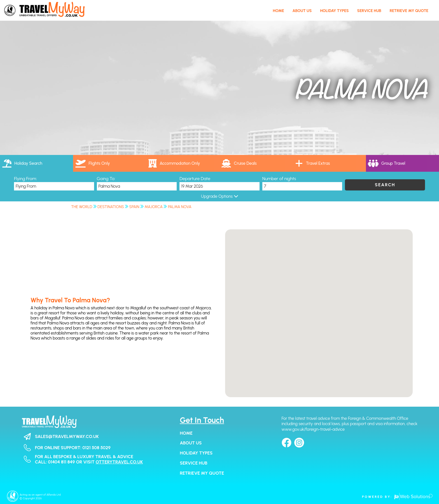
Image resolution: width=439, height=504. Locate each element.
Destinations (111, 207)
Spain (134, 207)
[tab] (37, 163)
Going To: (106, 179)
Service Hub (193, 463)
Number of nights (279, 179)
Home (186, 433)
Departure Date (195, 179)
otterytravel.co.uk (119, 462)
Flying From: (25, 179)
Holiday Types (196, 453)
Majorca (154, 207)
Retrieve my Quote (202, 473)
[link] (256, 163)
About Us (191, 443)
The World (82, 207)
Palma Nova (180, 207)
